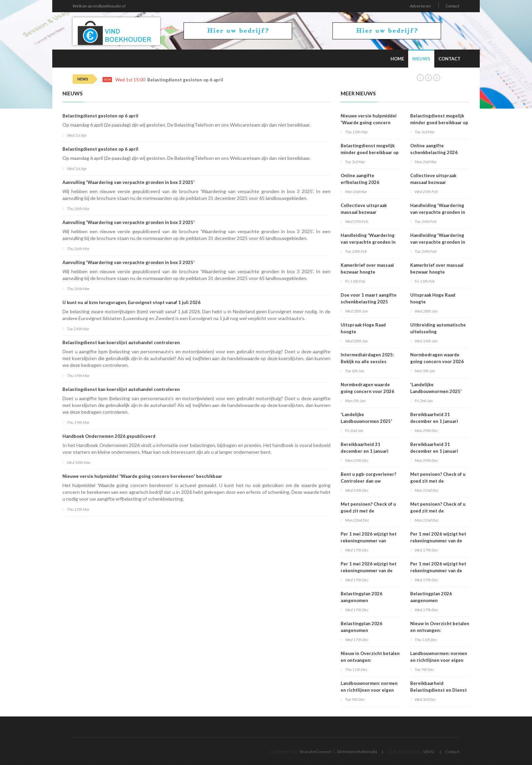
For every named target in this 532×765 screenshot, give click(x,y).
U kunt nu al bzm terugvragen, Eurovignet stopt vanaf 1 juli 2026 (131, 302)
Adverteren (420, 6)
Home (397, 59)
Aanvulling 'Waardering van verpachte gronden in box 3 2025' (129, 182)
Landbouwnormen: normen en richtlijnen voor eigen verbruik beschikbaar (369, 690)
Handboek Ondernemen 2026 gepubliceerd (109, 436)
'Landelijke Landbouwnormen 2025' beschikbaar (366, 421)
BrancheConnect (316, 752)
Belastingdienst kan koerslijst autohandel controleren (121, 342)
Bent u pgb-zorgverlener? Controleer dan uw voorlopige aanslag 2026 (368, 481)
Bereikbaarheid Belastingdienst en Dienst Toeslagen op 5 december (439, 690)
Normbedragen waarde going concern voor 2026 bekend (367, 391)
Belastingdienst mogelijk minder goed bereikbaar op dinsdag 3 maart (370, 152)
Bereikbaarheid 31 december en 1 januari (365, 448)
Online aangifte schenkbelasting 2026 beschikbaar (434, 152)
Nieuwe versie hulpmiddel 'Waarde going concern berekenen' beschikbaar (142, 476)
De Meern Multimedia (357, 752)
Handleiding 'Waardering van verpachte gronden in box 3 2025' (368, 242)
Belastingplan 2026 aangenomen (362, 597)
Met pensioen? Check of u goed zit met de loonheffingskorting (368, 511)
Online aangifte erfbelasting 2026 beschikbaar (360, 182)
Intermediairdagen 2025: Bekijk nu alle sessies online (367, 361)
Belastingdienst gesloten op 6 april (185, 80)
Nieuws (421, 59)
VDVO (429, 752)
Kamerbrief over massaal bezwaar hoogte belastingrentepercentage (369, 272)
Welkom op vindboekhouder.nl (99, 6)
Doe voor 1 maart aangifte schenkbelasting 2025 (369, 298)
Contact (452, 6)
